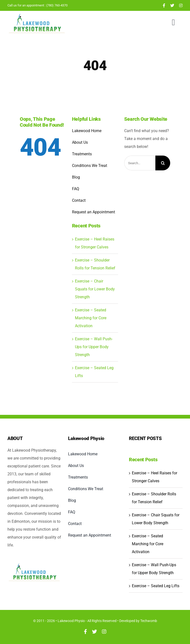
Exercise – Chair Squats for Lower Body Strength (95, 289)
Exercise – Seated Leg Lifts (156, 586)
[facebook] (164, 5)
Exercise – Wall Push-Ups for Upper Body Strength (94, 347)
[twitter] (172, 5)
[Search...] (140, 163)
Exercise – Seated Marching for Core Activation (91, 318)
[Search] (163, 163)
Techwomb (149, 621)
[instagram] (181, 5)
